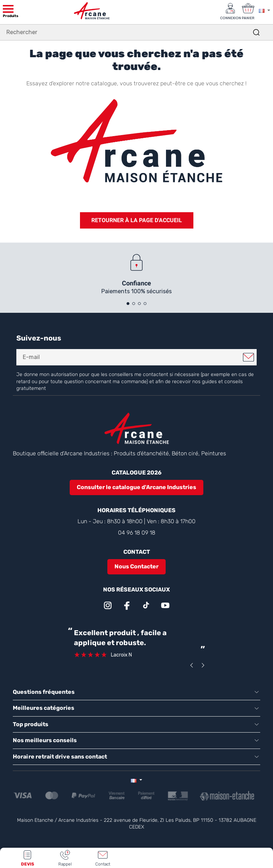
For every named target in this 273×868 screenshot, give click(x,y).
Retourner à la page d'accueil (137, 220)
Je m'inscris (248, 357)
